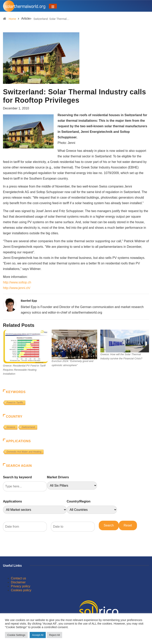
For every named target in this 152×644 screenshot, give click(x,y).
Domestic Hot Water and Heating (24, 452)
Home (12, 19)
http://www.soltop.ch (17, 282)
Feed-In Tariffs (15, 402)
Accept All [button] (38, 635)
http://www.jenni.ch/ (17, 288)
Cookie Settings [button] (16, 635)
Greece (11, 427)
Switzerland (28, 427)
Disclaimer (18, 582)
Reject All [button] (54, 635)
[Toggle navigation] (53, 6)
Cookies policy (21, 590)
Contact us (18, 578)
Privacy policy (21, 586)
